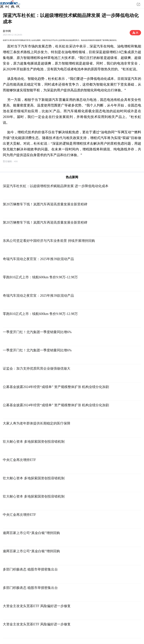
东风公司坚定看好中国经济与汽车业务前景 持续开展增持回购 (49, 241)
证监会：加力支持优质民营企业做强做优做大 (37, 368)
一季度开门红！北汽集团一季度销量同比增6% (37, 332)
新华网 (7, 31)
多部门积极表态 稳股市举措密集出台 (30, 569)
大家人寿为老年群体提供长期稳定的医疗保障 (37, 423)
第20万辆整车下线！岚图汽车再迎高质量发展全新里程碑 (45, 204)
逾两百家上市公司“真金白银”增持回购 (31, 533)
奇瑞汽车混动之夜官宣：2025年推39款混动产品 (38, 259)
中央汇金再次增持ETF (19, 460)
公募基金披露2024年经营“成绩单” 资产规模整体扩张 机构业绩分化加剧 (56, 387)
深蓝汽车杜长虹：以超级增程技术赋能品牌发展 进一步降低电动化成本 (56, 186)
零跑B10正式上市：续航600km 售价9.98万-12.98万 (40, 277)
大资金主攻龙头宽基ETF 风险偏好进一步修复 (37, 606)
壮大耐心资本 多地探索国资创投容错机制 (34, 442)
